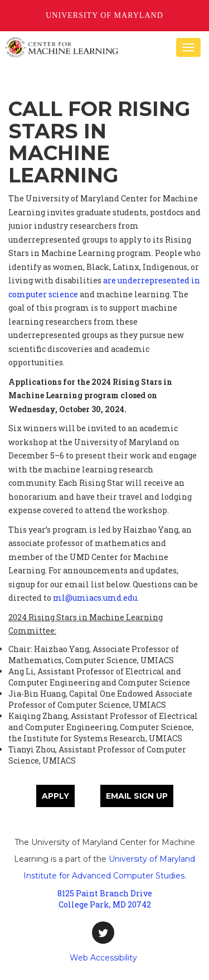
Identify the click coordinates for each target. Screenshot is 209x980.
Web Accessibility (103, 958)
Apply (55, 796)
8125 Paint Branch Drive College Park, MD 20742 (105, 899)
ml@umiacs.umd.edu (95, 598)
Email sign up (137, 796)
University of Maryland (104, 15)
